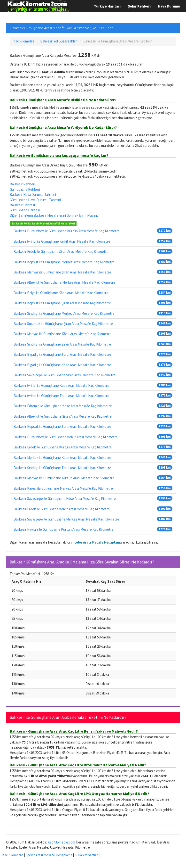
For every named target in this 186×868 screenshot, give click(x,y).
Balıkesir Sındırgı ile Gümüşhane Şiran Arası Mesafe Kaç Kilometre (62, 344)
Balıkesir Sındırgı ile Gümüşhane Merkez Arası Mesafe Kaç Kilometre (64, 313)
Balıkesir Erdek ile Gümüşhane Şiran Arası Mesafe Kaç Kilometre (61, 252)
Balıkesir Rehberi (22, 184)
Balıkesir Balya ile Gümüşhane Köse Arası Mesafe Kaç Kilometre (61, 293)
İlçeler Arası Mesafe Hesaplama (97, 542)
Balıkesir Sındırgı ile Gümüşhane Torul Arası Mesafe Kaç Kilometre (62, 468)
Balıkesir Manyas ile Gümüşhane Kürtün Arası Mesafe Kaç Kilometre (64, 478)
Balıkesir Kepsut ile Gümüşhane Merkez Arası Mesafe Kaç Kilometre (64, 262)
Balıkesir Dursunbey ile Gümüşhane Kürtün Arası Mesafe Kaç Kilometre (67, 231)
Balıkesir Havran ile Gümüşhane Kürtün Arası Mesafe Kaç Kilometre (64, 529)
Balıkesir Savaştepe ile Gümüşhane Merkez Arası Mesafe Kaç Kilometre (66, 519)
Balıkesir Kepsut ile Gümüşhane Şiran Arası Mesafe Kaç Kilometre (62, 303)
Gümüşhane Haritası (25, 210)
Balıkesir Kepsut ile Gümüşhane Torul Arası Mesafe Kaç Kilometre (62, 426)
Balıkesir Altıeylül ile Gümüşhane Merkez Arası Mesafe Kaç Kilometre (64, 282)
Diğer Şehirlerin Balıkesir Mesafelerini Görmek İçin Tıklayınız (54, 215)
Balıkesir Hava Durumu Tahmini (33, 194)
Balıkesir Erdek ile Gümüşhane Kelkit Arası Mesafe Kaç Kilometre (62, 509)
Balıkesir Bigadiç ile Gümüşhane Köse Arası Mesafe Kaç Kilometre (62, 365)
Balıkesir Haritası (22, 205)
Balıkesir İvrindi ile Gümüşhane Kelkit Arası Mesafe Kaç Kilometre (62, 241)
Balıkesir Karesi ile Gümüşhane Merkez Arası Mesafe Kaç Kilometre (63, 488)
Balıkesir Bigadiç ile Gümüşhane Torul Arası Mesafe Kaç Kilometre (62, 354)
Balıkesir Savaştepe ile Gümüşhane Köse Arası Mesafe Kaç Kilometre (65, 499)
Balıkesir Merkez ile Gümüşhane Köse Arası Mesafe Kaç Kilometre (62, 458)
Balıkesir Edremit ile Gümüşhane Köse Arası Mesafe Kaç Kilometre (63, 406)
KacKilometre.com (61, 842)
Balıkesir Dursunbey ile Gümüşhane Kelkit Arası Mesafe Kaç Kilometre (66, 437)
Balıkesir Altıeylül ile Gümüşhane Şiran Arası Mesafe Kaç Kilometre (63, 416)
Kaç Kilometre (13, 855)
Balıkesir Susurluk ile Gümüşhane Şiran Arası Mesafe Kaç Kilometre (63, 324)
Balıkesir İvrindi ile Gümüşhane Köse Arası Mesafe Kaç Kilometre (61, 385)
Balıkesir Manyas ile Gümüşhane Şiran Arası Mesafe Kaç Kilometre (62, 272)
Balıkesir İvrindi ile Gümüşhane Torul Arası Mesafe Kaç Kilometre (61, 396)
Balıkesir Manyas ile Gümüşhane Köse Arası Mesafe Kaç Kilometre (62, 334)
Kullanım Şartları (87, 855)
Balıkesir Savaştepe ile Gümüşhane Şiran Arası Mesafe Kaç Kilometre (65, 375)
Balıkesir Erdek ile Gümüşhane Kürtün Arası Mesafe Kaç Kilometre (63, 447)
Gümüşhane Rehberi (25, 189)
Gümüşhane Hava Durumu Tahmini (35, 200)
